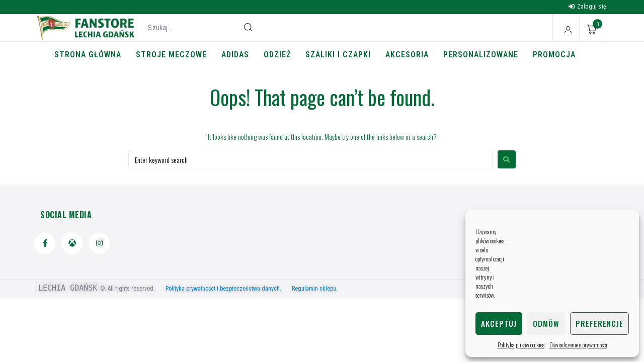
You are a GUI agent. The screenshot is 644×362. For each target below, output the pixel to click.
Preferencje (599, 323)
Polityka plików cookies (521, 345)
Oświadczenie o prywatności (578, 345)
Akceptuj (499, 323)
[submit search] (248, 27)
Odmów (546, 323)
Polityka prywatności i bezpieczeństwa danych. (228, 289)
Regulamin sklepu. (315, 289)
